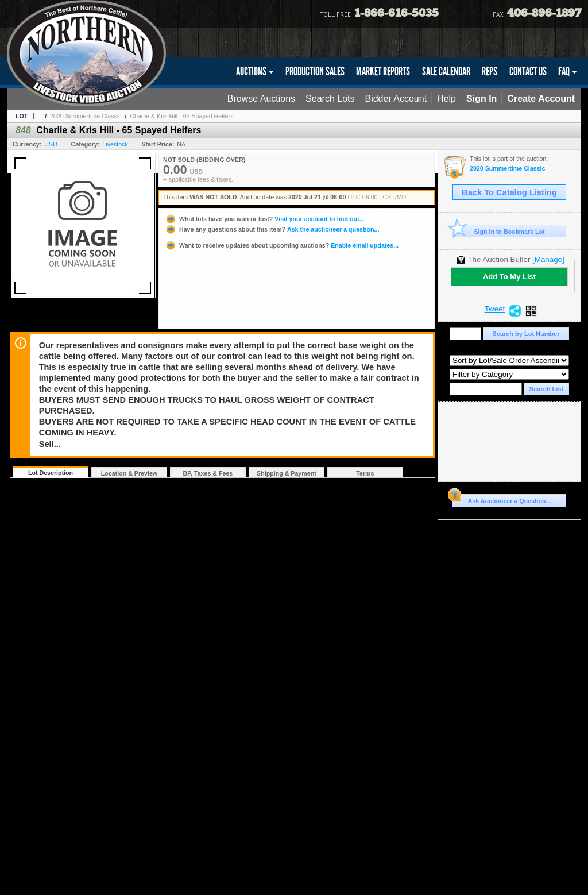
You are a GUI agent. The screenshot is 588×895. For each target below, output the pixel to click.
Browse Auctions (261, 99)
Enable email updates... (282, 245)
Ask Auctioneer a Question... (502, 499)
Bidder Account (396, 99)
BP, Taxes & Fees (208, 473)
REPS (490, 71)
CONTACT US (528, 71)
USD (51, 144)
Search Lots (330, 99)
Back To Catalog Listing (509, 192)
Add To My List (509, 277)
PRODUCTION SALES (315, 71)
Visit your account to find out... (264, 219)
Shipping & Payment (287, 473)
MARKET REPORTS (383, 71)
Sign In (481, 99)
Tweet (495, 309)
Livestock (115, 144)
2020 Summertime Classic (86, 116)
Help (446, 99)
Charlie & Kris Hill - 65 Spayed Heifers (181, 116)
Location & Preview (129, 473)
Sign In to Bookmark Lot (499, 231)
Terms (365, 473)
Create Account (541, 99)
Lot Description (51, 473)
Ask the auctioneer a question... (272, 229)
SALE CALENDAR (446, 71)
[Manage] (548, 259)
